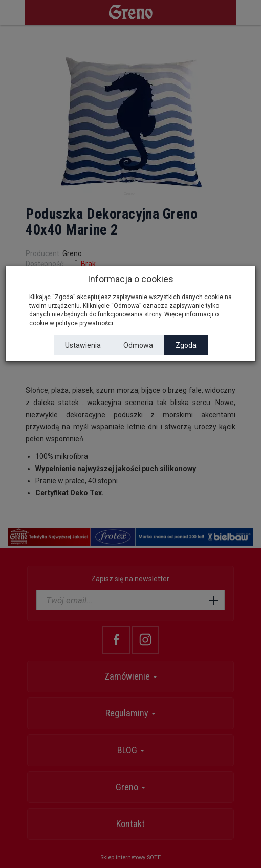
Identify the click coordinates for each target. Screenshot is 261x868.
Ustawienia (83, 345)
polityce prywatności (84, 323)
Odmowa (138, 345)
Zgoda (186, 345)
